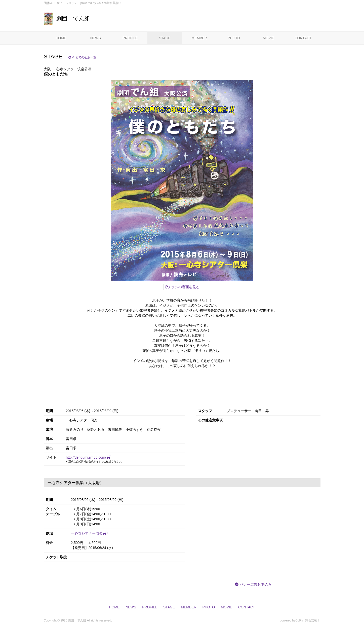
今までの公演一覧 (82, 57)
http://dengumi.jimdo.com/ (89, 457)
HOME (61, 38)
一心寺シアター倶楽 (89, 533)
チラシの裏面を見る (182, 287)
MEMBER (199, 38)
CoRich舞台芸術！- (110, 3)
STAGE (165, 38)
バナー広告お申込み (256, 584)
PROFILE (130, 38)
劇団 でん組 (67, 19)
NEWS (96, 38)
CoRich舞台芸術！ (308, 620)
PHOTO (234, 38)
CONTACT (303, 38)
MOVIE (269, 38)
